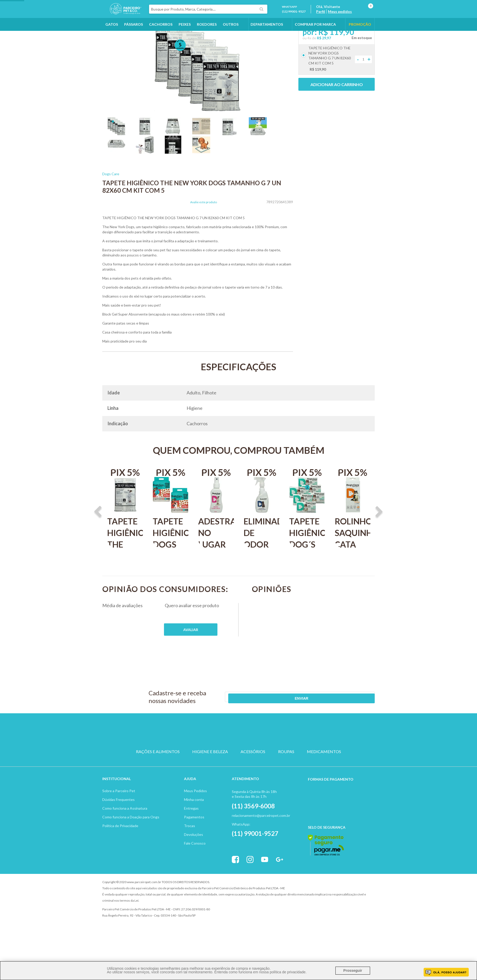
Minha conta (194, 819)
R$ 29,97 (324, 67)
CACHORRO (190, 757)
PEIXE (287, 757)
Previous (98, 541)
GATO (214, 757)
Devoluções (194, 853)
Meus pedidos (349, 19)
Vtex (332, 901)
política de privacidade (287, 972)
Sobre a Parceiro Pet (119, 810)
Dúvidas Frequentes (118, 819)
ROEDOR (263, 757)
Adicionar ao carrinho (337, 113)
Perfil (330, 19)
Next (379, 541)
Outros (231, 39)
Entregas (191, 827)
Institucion (114, 798)
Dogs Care (111, 203)
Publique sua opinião (191, 659)
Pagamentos (194, 836)
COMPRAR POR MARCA (315, 39)
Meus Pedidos (195, 810)
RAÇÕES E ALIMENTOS (158, 776)
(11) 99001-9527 (303, 19)
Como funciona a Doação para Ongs (131, 836)
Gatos (112, 39)
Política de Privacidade (120, 845)
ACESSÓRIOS (253, 776)
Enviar (356, 726)
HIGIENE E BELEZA (210, 776)
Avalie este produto (204, 231)
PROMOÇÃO (360, 39)
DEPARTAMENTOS (267, 39)
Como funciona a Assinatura (125, 827)
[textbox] (227, 16)
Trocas (190, 845)
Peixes (185, 39)
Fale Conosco (195, 862)
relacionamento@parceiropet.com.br (261, 834)
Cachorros (161, 39)
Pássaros (134, 39)
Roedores (207, 39)
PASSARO (238, 757)
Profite (361, 901)
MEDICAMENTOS (324, 776)
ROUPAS (286, 776)
